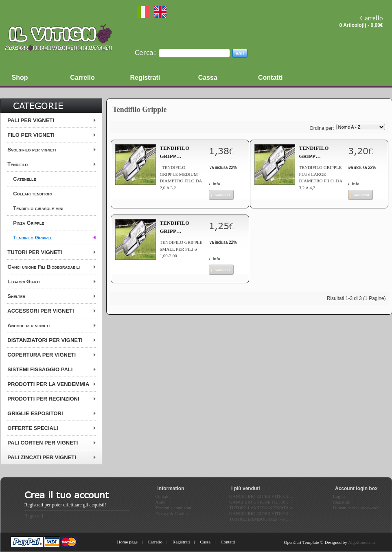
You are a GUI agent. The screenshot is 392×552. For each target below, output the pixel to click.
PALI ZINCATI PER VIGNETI (42, 457)
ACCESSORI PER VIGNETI (41, 311)
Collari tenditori (32, 194)
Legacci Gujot (24, 281)
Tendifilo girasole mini (38, 208)
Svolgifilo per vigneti (32, 150)
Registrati (34, 516)
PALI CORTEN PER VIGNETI (43, 443)
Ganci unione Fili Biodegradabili (44, 267)
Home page (127, 542)
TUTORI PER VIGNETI (35, 252)
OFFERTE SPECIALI (33, 428)
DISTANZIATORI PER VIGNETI (45, 340)
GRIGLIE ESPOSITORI (35, 413)
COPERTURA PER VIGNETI (42, 355)
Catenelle (24, 179)
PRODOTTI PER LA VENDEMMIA (48, 384)
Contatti (228, 542)
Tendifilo (18, 164)
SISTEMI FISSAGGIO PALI (40, 369)
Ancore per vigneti (28, 325)
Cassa (206, 542)
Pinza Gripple (28, 223)
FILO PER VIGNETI (31, 135)
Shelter (16, 296)
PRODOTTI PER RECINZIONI (43, 399)
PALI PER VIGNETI (31, 120)
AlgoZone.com (361, 542)
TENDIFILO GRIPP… (175, 152)
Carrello (155, 542)
